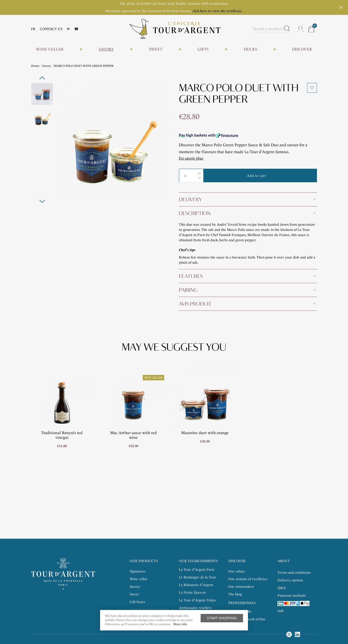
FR (33, 29)
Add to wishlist (312, 88)
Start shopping (222, 618)
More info (180, 624)
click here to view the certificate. (217, 11)
